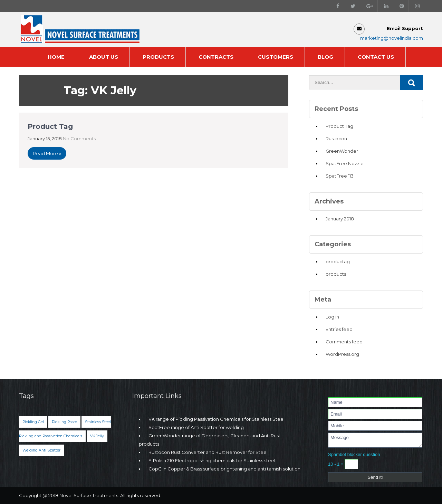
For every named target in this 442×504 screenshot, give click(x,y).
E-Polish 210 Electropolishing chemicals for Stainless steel (212, 460)
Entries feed (339, 329)
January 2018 (340, 219)
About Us (104, 57)
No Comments (79, 139)
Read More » (47, 153)
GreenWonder (342, 151)
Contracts (216, 57)
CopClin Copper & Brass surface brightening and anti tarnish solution (224, 469)
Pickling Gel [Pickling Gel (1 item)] (33, 422)
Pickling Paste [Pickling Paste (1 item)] (64, 422)
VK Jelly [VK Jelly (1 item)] (97, 436)
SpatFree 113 (340, 176)
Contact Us (376, 57)
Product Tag (50, 126)
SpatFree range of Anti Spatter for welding (196, 427)
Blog (325, 57)
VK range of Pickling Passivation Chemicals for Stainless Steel (217, 419)
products (336, 274)
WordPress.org (342, 354)
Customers (276, 57)
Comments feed (344, 342)
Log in (332, 317)
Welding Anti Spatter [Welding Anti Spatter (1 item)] (41, 450)
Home (56, 57)
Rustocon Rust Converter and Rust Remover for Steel (208, 452)
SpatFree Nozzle (345, 163)
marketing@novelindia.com (392, 38)
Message (375, 440)
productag (338, 261)
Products (158, 57)
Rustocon (336, 139)
